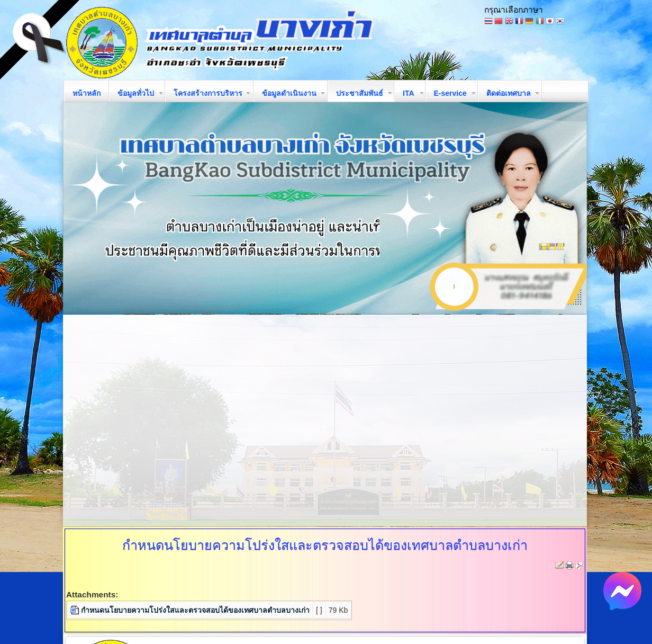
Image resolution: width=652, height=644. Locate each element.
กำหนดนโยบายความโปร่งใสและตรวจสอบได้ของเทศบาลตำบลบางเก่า (195, 610)
